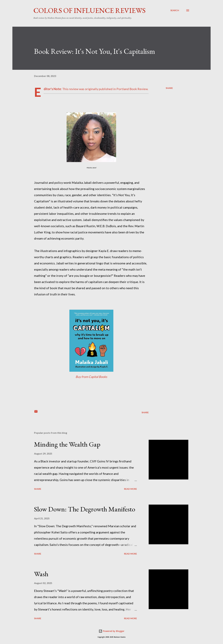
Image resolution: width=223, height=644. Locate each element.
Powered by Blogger (111, 631)
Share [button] (169, 88)
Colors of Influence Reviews (90, 10)
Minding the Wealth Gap (67, 444)
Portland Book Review (132, 89)
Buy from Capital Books (91, 377)
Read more (130, 489)
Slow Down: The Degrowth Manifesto (85, 509)
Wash (41, 574)
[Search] (175, 10)
